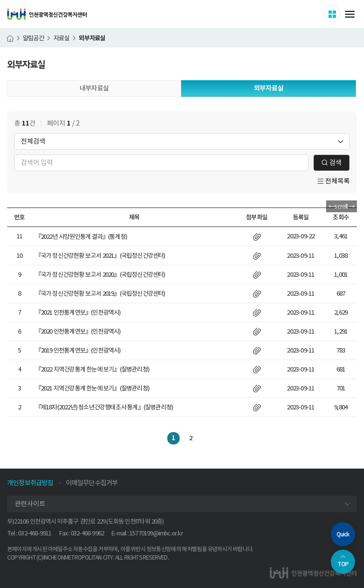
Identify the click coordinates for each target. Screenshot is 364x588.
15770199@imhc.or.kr (156, 533)
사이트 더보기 (340, 14)
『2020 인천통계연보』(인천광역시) (78, 331)
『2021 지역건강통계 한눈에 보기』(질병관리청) (92, 388)
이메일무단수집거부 (92, 483)
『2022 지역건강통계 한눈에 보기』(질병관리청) (92, 369)
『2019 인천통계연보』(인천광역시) (78, 350)
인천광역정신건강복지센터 (47, 14)
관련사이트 (30, 504)
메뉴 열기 (350, 14)
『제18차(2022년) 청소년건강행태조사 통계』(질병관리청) (104, 407)
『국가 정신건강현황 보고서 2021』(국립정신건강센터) (100, 256)
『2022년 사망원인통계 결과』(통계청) (81, 237)
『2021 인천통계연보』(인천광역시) (78, 312)
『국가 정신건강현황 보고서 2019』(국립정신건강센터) (100, 294)
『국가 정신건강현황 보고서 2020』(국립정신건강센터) (100, 275)
